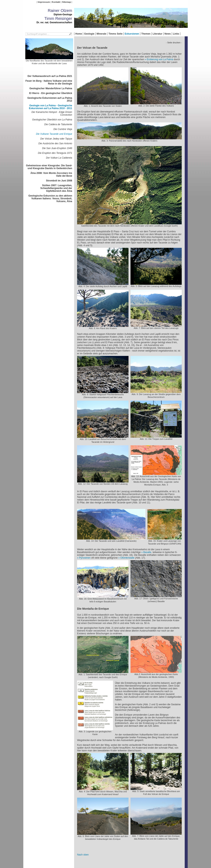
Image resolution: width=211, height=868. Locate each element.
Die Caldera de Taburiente (58, 124)
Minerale (102, 34)
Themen (146, 34)
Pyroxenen (85, 558)
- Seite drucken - (174, 43)
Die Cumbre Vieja (63, 129)
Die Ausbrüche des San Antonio (55, 143)
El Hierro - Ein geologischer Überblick (51, 93)
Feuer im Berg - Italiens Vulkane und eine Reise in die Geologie (49, 82)
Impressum (44, 2)
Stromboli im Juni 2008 (59, 181)
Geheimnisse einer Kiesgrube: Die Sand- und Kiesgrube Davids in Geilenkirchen (49, 167)
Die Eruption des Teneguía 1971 (55, 153)
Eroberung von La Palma (160, 59)
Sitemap (67, 2)
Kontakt (56, 2)
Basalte (147, 552)
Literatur (158, 34)
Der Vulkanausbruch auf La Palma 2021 (50, 76)
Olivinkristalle (127, 558)
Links (176, 34)
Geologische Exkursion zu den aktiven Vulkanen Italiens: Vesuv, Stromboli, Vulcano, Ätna (50, 199)
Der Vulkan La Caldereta (59, 158)
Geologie (89, 34)
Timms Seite (115, 34)
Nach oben (83, 855)
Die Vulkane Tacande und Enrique (54, 134)
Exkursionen (132, 34)
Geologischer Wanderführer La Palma (51, 88)
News (168, 34)
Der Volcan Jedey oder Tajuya (56, 139)
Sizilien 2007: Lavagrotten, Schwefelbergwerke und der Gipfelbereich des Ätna (56, 188)
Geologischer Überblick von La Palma (52, 120)
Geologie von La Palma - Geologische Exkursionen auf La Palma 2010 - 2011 (51, 107)
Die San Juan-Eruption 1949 (57, 148)
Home (79, 34)
